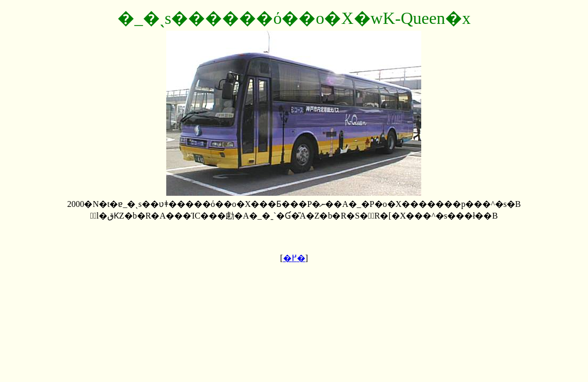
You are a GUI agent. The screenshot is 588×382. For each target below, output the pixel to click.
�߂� (294, 258)
